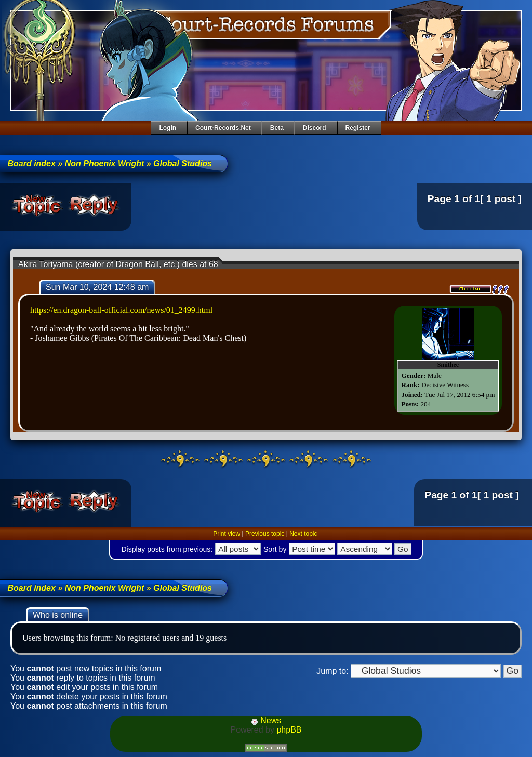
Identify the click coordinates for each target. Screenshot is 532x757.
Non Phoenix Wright (105, 163)
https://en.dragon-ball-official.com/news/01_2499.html (121, 310)
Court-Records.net (223, 128)
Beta (277, 128)
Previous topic (265, 534)
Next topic (303, 534)
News (266, 720)
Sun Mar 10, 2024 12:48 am (97, 287)
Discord (315, 128)
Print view (227, 534)
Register (358, 128)
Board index (31, 163)
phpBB (289, 730)
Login (168, 128)
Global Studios (183, 163)
